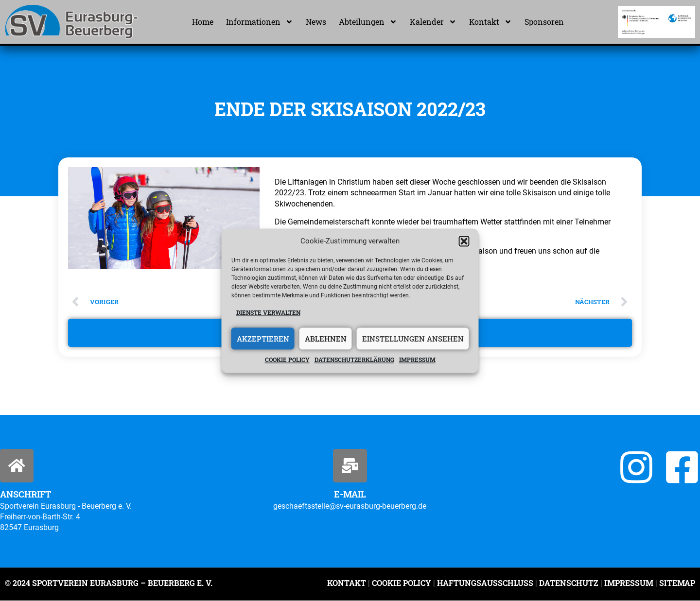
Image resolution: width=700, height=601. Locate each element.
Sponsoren (544, 22)
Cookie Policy (402, 583)
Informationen (260, 22)
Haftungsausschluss (485, 583)
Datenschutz (569, 583)
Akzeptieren (263, 339)
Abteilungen (368, 22)
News (316, 22)
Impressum (417, 360)
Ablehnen (326, 339)
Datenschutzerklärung (354, 360)
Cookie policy (287, 360)
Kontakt (490, 22)
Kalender (433, 22)
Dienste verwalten (268, 312)
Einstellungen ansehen (413, 339)
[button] (464, 241)
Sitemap (676, 583)
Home (203, 22)
